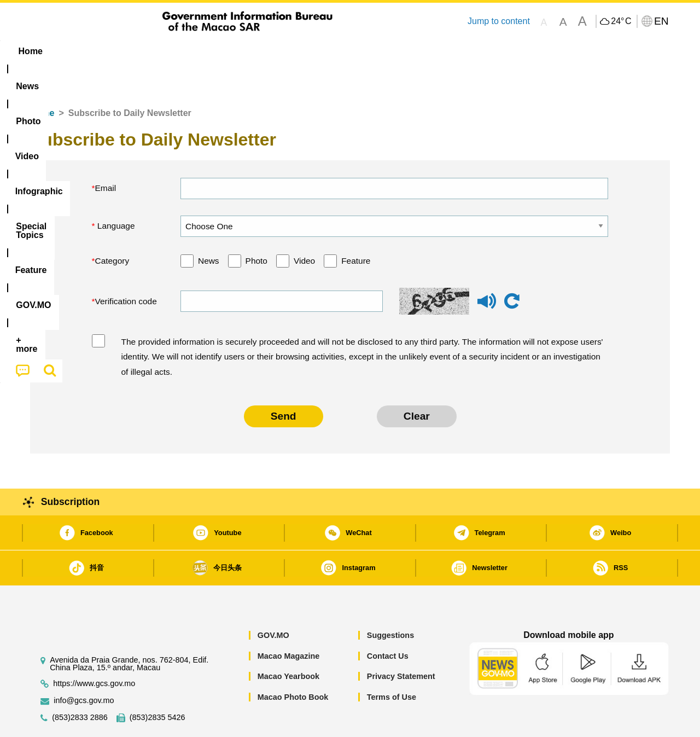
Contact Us (388, 623)
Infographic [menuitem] (250, 51)
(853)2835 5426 (157, 684)
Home (42, 80)
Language (115, 192)
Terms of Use (392, 664)
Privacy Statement (401, 643)
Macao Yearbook (288, 643)
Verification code (126, 268)
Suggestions (390, 602)
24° (621, 21)
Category (112, 227)
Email (106, 155)
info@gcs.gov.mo (84, 667)
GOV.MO (273, 602)
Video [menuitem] (193, 51)
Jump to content (499, 21)
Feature (356, 227)
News (209, 227)
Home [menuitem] (52, 51)
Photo (256, 227)
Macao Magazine (289, 623)
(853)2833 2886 (80, 684)
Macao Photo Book (293, 664)
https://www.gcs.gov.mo (94, 650)
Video (304, 227)
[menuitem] (99, 51)
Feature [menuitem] (393, 51)
